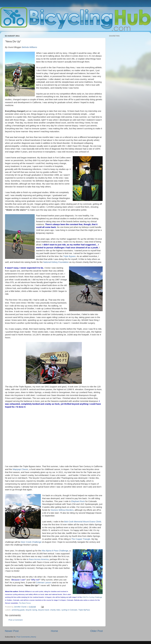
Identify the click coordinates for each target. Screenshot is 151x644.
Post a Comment (16, 620)
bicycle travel (44, 610)
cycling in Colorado (69, 610)
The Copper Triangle (81, 539)
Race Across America (39, 559)
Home (54, 631)
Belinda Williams (29, 47)
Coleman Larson (44, 583)
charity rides (55, 610)
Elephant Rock (78, 501)
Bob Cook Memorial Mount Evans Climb (83, 522)
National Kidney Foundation (56, 262)
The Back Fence (25, 603)
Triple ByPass (84, 610)
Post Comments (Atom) (26, 637)
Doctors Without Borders (62, 510)
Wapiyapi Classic (20, 469)
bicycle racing (31, 610)
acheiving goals (18, 610)
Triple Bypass (69, 256)
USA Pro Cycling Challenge (92, 597)
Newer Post (12, 631)
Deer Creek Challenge (31, 542)
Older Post (97, 631)
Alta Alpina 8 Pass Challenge (55, 551)
